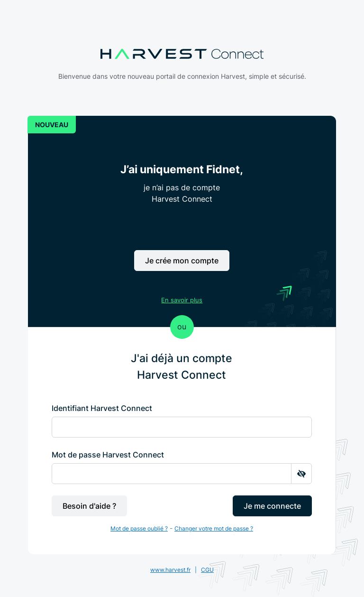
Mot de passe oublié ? (139, 528)
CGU (207, 570)
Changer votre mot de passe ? (214, 528)
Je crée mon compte (182, 261)
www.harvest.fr (170, 570)
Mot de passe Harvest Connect (108, 455)
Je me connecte (272, 506)
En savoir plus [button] (182, 300)
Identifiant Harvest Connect (102, 408)
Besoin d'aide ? (89, 506)
